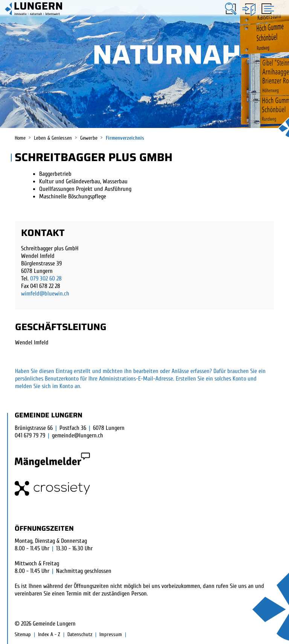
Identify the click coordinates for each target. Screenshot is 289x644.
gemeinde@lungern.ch (78, 435)
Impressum (111, 634)
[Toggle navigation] (267, 8)
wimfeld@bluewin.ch (45, 294)
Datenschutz (80, 634)
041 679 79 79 (30, 435)
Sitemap (23, 634)
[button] (231, 9)
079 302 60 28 (46, 279)
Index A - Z (49, 634)
